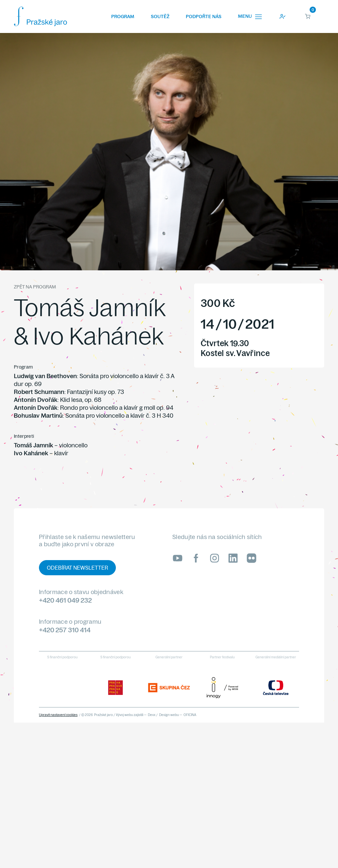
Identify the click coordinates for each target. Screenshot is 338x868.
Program (123, 16)
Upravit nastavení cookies (58, 715)
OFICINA (190, 715)
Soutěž (160, 16)
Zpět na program (35, 287)
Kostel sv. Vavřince (235, 353)
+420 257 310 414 (65, 630)
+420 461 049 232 (65, 600)
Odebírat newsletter (77, 568)
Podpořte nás (204, 16)
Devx (152, 715)
